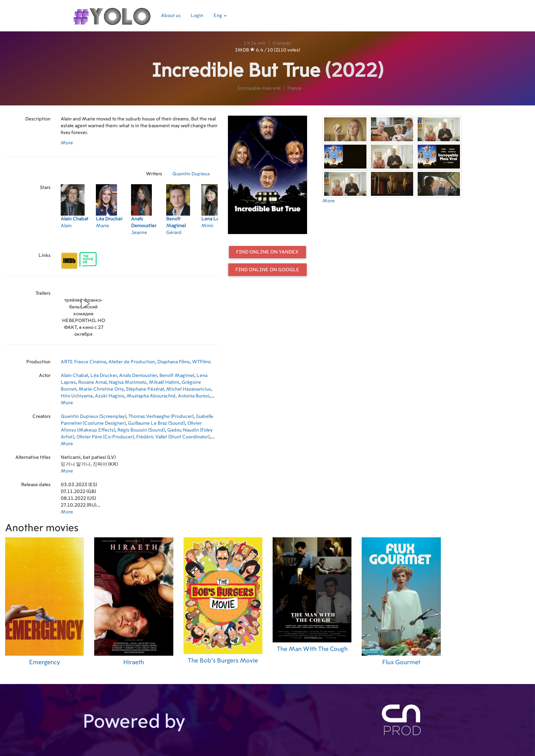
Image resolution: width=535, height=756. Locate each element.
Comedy (282, 43)
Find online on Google (267, 270)
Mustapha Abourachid (151, 396)
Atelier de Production (132, 362)
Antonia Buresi (193, 396)
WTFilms (201, 362)
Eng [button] (220, 16)
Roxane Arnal (92, 382)
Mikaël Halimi (164, 382)
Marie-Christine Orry (101, 389)
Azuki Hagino (110, 396)
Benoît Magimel (177, 376)
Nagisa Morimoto (128, 382)
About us (171, 16)
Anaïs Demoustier (138, 376)
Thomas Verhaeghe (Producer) (161, 417)
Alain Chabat (74, 376)
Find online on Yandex (267, 252)
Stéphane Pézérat (145, 389)
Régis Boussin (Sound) (141, 430)
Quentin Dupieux (191, 174)
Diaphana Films (173, 362)
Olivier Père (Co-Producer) (105, 437)
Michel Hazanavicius (189, 389)
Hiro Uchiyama (77, 396)
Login (197, 16)
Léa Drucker (104, 376)
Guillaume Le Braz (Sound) (156, 423)
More (67, 143)
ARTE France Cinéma (83, 362)
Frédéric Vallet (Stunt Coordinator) (173, 437)
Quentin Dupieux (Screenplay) (93, 417)
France (294, 88)
